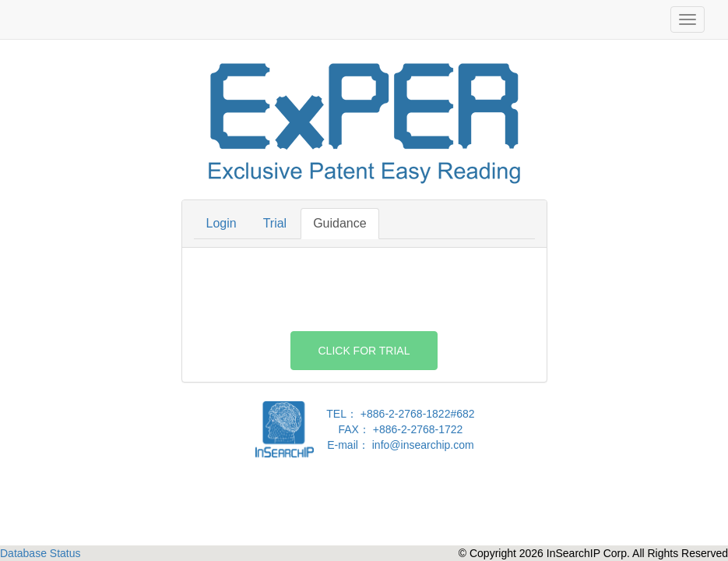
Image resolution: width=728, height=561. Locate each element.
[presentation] (364, 290)
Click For (364, 351)
